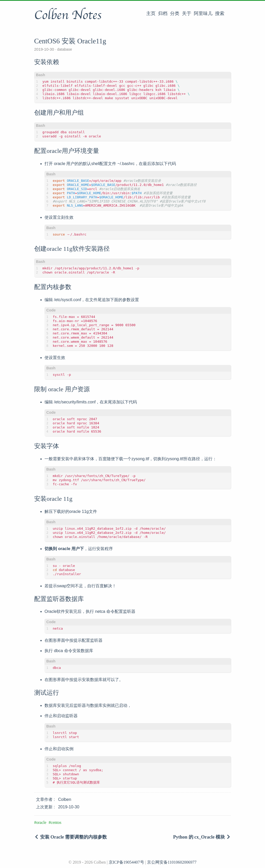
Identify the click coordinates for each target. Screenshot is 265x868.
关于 (187, 13)
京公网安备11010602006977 (172, 862)
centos (56, 822)
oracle (41, 822)
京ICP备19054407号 (126, 862)
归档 (163, 13)
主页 (151, 13)
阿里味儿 (203, 13)
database (64, 49)
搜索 (220, 13)
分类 (175, 13)
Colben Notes (68, 15)
